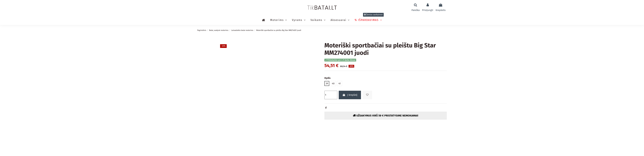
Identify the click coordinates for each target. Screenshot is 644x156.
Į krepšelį (350, 95)
